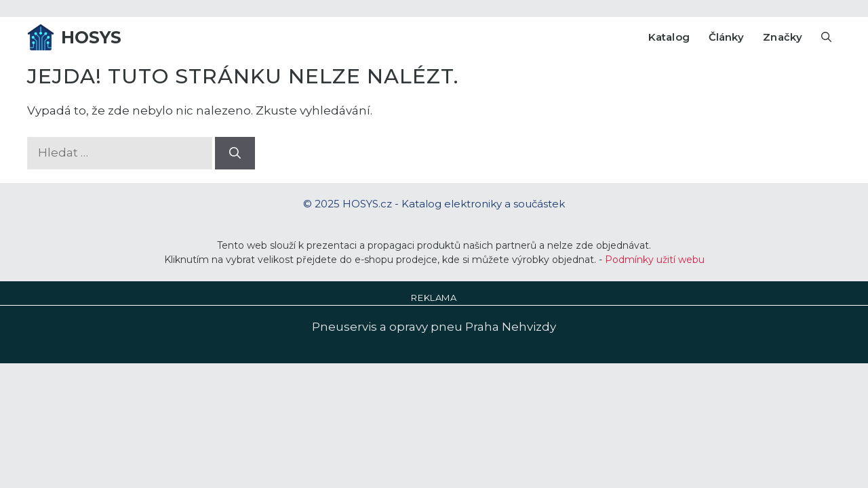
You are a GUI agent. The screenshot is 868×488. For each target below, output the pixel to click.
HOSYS (92, 37)
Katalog (669, 37)
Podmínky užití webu (655, 260)
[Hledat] (235, 153)
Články (727, 37)
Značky (783, 37)
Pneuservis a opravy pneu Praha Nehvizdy (434, 327)
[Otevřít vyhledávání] (826, 37)
